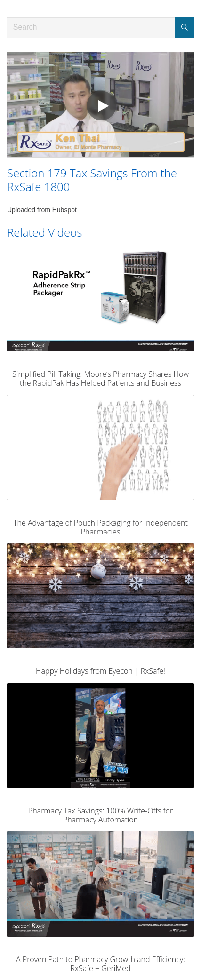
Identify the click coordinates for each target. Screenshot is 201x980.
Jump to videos (0, 0)
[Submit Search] (185, 28)
